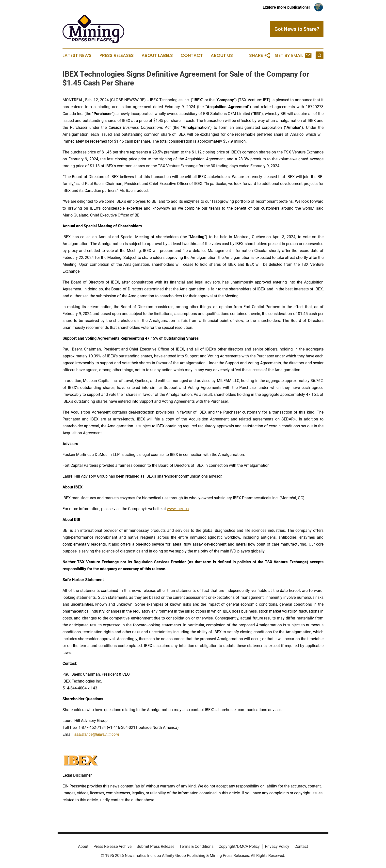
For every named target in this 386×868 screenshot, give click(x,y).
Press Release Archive (113, 846)
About (83, 846)
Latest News (77, 55)
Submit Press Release (155, 846)
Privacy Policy (277, 846)
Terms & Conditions (196, 846)
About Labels (157, 55)
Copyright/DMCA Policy (239, 846)
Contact (192, 55)
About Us (222, 55)
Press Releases (117, 55)
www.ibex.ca (178, 509)
